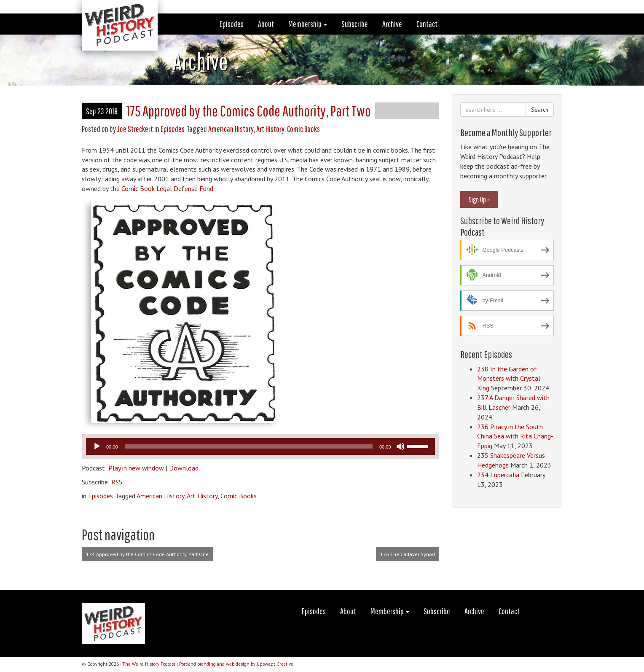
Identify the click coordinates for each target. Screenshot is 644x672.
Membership (308, 24)
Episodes (232, 24)
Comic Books (303, 129)
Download (184, 468)
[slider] (249, 446)
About (266, 24)
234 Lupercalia (498, 475)
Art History (270, 129)
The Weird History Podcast (149, 664)
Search (540, 110)
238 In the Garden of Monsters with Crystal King (509, 379)
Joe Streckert (135, 129)
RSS (117, 482)
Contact (427, 24)
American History (231, 129)
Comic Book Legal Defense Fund (166, 188)
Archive (392, 24)
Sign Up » (479, 199)
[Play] (97, 446)
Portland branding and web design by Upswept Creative (236, 664)
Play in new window (136, 468)
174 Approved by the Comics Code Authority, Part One (147, 554)
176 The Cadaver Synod (408, 554)
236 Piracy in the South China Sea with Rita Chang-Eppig (515, 436)
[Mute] (400, 446)
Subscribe (355, 24)
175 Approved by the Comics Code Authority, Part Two (248, 111)
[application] (260, 446)
